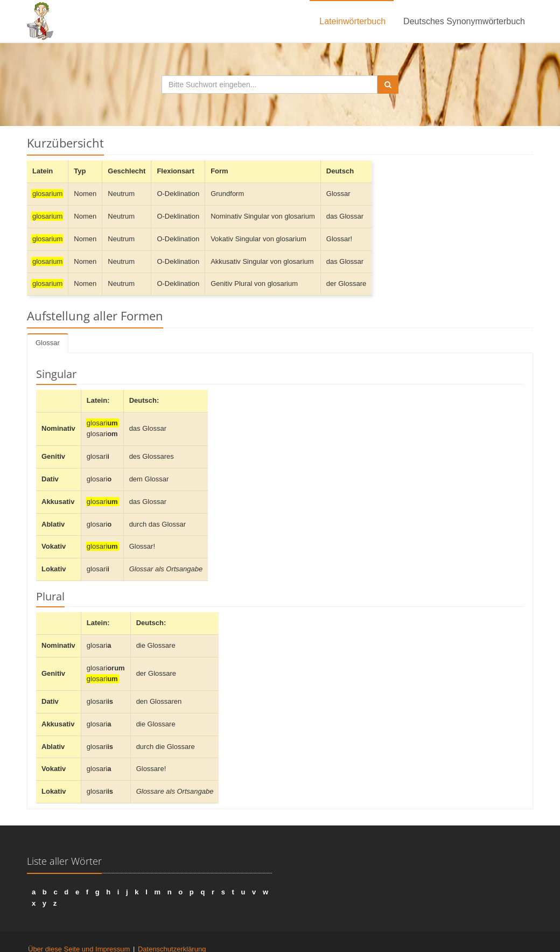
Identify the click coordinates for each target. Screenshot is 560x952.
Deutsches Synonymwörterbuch (464, 21)
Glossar (48, 343)
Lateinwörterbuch (352, 21)
